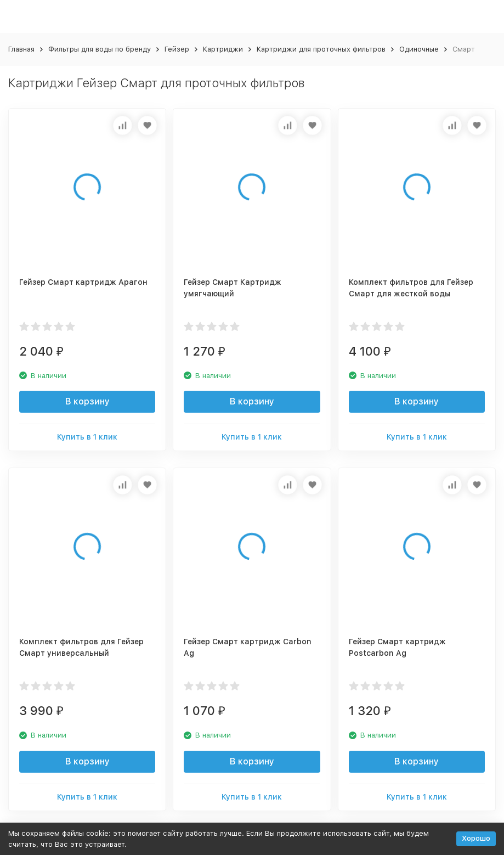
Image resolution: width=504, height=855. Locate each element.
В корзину (87, 401)
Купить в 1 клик (87, 437)
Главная (21, 49)
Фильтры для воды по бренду (100, 49)
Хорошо (476, 838)
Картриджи (223, 49)
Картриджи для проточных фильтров (321, 49)
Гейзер (177, 49)
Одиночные (419, 49)
